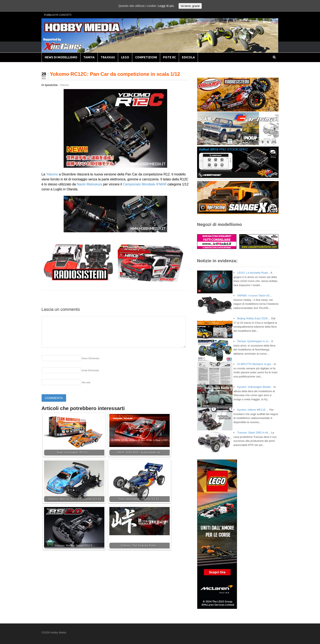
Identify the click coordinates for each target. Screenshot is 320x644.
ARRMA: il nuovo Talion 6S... (255, 296)
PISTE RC (169, 57)
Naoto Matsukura (89, 184)
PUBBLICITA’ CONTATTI (58, 15)
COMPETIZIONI (146, 57)
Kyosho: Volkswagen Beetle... (255, 387)
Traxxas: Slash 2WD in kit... (254, 433)
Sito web (86, 382)
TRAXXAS (108, 57)
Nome (91, 358)
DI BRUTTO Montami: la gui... (255, 364)
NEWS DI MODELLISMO (61, 57)
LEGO (125, 57)
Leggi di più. (166, 6)
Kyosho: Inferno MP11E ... (253, 410)
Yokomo (64, 85)
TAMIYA (89, 57)
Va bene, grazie (190, 6)
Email (90, 370)
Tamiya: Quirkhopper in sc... (254, 341)
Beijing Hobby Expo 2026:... (254, 318)
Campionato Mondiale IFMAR (145, 184)
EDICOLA (188, 57)
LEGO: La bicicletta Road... (254, 273)
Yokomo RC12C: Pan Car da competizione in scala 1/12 (115, 74)
